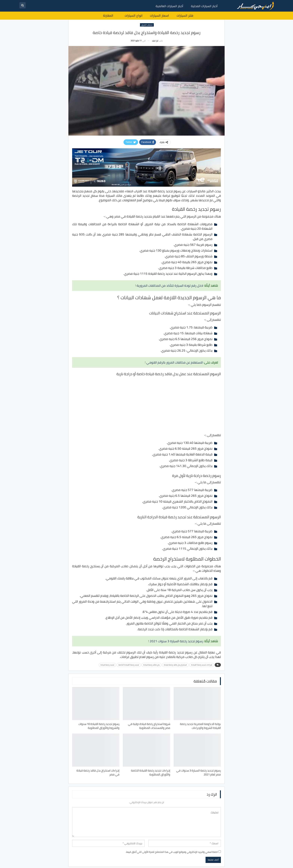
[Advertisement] (146, 404)
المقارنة (108, 16)
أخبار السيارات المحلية (204, 6)
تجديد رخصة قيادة (107, 665)
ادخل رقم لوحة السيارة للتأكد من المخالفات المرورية (170, 286)
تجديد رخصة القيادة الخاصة (129, 665)
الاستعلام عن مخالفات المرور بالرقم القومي (175, 362)
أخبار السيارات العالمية (169, 6)
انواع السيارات (134, 16)
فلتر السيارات (185, 16)
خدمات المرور (147, 25)
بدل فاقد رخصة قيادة (151, 665)
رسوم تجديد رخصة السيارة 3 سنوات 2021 (176, 641)
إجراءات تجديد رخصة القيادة (202, 665)
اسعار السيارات (159, 16)
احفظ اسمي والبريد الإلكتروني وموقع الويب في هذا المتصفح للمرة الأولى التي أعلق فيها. (172, 852)
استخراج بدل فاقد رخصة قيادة (175, 665)
